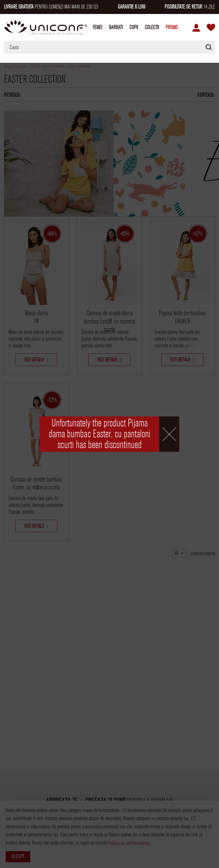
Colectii (152, 27)
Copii (134, 27)
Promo (172, 27)
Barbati (116, 27)
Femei (97, 27)
